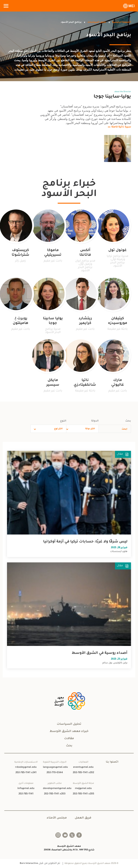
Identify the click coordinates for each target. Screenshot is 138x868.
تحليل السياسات (97, 22)
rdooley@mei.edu (26, 767)
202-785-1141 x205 (83, 794)
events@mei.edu (83, 767)
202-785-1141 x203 (55, 794)
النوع (63, 421)
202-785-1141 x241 (26, 773)
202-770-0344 (55, 773)
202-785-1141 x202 (83, 773)
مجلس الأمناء (57, 818)
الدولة (95, 421)
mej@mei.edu (83, 789)
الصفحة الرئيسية (122, 22)
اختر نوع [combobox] (58, 429)
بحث (128, 421)
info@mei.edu (26, 789)
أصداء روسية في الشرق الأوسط (100, 653)
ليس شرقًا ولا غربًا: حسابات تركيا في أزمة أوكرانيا (85, 542)
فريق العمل (83, 818)
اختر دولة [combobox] (90, 429)
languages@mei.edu (55, 767)
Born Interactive (29, 864)
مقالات (69, 739)
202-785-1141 (26, 794)
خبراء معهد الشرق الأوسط (69, 731)
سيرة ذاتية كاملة (121, 127)
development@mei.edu (55, 789)
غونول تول (118, 251)
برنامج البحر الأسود (71, 22)
